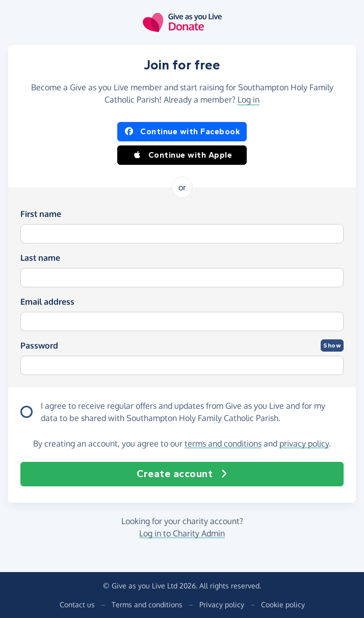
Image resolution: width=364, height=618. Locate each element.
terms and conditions (223, 443)
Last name (40, 258)
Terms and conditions (147, 604)
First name (41, 214)
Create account (182, 474)
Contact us (77, 604)
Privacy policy (222, 604)
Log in (249, 100)
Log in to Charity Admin (182, 533)
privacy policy (304, 443)
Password (39, 345)
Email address (47, 302)
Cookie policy (283, 604)
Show (332, 345)
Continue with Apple (182, 155)
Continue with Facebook (182, 132)
